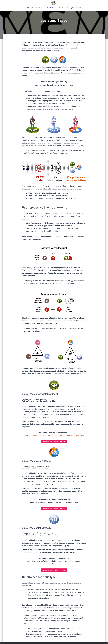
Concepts (30, 8)
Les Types (40, 8)
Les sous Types (51, 8)
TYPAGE (61, 8)
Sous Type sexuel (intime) (39, 461)
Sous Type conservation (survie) (43, 394)
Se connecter (76, 8)
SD (67, 8)
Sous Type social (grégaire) (40, 528)
